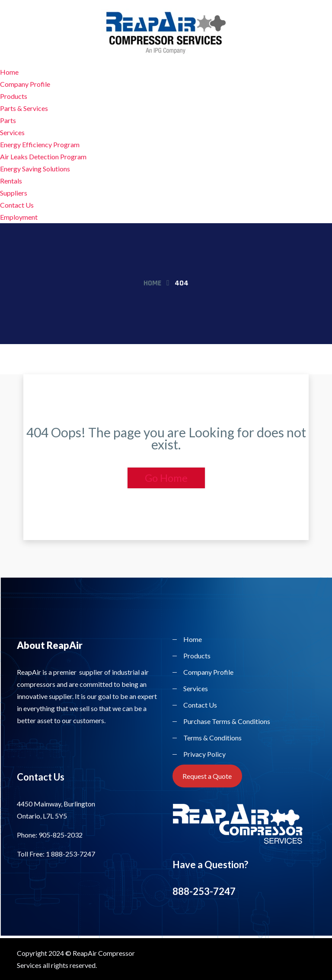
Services (12, 132)
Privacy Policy (204, 754)
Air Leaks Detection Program (43, 156)
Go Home (166, 478)
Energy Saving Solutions (35, 169)
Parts (8, 120)
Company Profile (25, 84)
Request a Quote (207, 776)
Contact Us (17, 205)
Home (9, 72)
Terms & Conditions (212, 738)
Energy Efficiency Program (40, 144)
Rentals (11, 181)
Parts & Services (24, 108)
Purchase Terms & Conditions (227, 721)
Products (14, 96)
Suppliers (14, 193)
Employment (19, 217)
